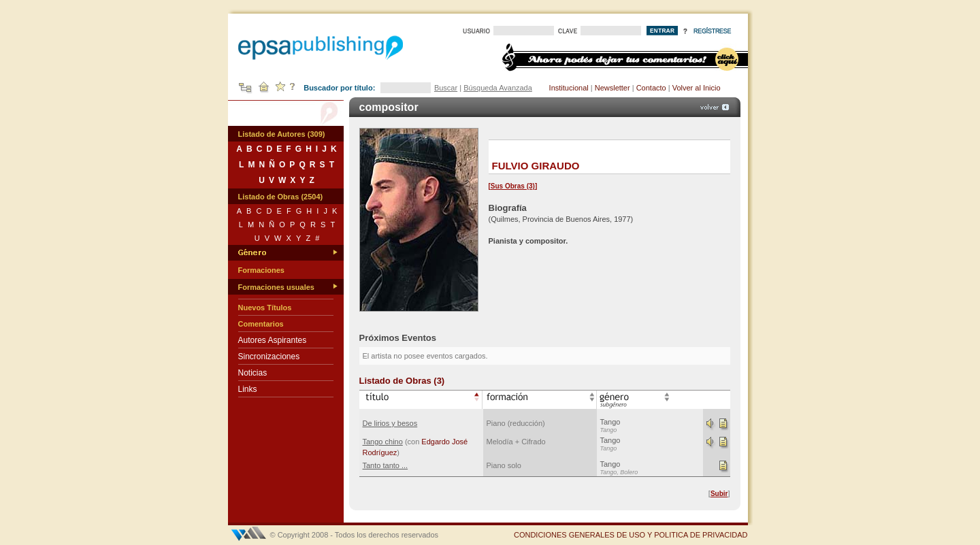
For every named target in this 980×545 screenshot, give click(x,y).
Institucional (569, 88)
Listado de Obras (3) (402, 381)
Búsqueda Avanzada (498, 88)
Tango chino (383, 442)
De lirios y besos (390, 423)
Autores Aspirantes (273, 340)
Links (248, 389)
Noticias (253, 373)
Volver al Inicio (697, 88)
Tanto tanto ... (386, 465)
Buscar (446, 88)
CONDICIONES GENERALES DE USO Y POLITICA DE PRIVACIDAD (631, 535)
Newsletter (612, 88)
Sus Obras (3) (513, 186)
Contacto (651, 88)
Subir (719, 494)
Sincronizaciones (269, 357)
